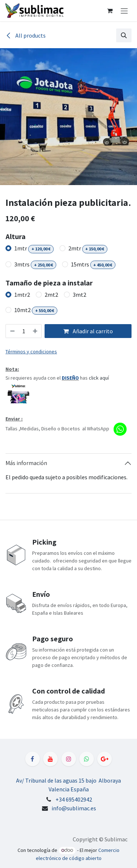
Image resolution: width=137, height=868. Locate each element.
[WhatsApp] (87, 759)
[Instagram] (69, 759)
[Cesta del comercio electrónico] (110, 11)
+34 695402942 (74, 799)
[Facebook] (33, 759)
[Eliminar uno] (12, 331)
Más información (26, 463)
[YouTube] (50, 759)
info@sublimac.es (74, 808)
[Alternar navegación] (124, 11)
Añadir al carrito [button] (88, 331)
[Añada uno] (35, 331)
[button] (124, 35)
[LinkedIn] (104, 759)
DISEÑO (70, 378)
